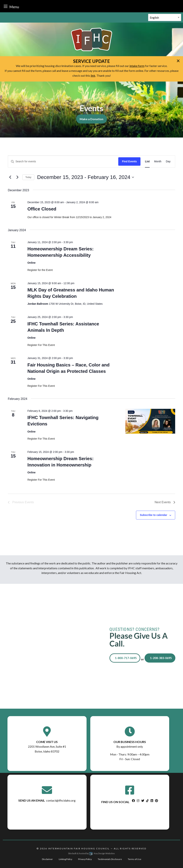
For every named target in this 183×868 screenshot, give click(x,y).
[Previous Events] (10, 177)
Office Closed (42, 209)
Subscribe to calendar (154, 515)
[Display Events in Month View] (158, 161)
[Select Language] (165, 17)
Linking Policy (65, 859)
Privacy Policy (85, 859)
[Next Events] (17, 177)
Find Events (129, 161)
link (93, 75)
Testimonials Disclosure (110, 859)
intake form (137, 66)
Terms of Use (134, 859)
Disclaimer (47, 859)
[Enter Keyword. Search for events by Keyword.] (63, 161)
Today (28, 177)
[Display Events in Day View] (168, 161)
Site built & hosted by (91, 853)
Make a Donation (91, 119)
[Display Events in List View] (147, 161)
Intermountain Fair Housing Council (79, 849)
